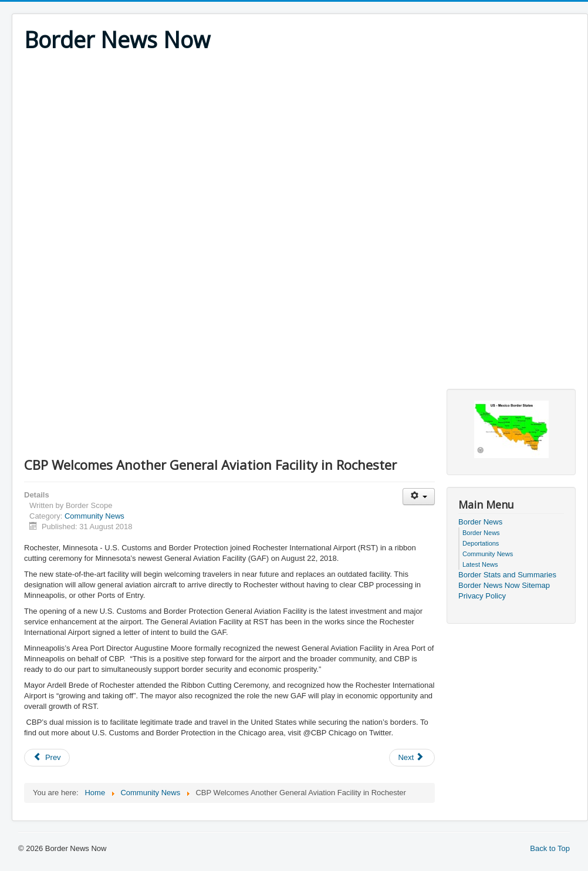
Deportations (481, 543)
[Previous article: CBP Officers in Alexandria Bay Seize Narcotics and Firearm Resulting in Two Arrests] (47, 758)
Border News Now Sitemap (504, 585)
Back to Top (550, 848)
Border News (480, 522)
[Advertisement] (300, 142)
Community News (94, 516)
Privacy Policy (482, 596)
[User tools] (419, 497)
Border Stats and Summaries (507, 575)
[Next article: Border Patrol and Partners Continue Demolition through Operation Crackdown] (412, 758)
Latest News (480, 564)
